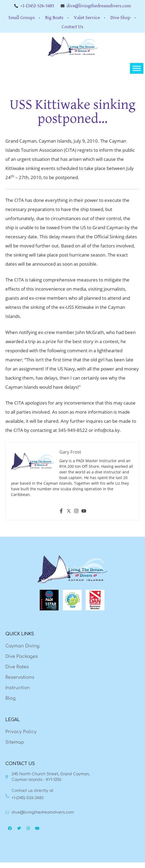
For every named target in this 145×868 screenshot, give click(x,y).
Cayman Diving (22, 646)
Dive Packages (22, 656)
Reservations (20, 677)
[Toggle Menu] (137, 68)
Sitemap (15, 742)
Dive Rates (17, 667)
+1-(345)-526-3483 (28, 798)
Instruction (18, 688)
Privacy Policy (21, 732)
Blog (10, 698)
